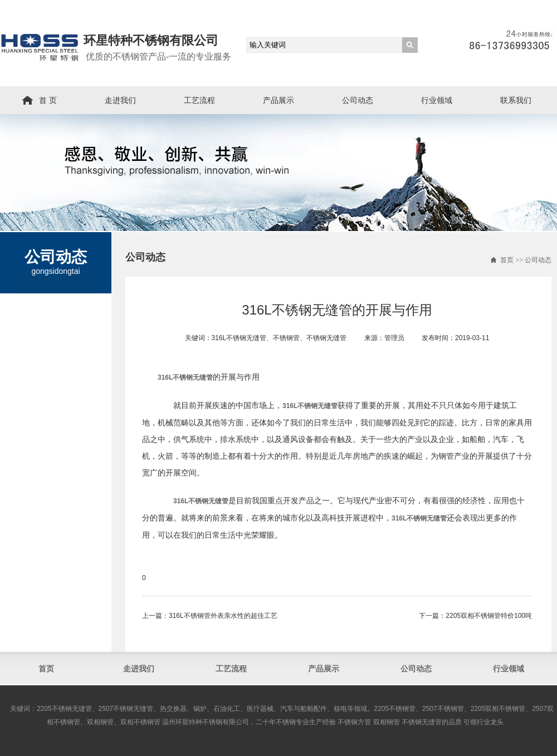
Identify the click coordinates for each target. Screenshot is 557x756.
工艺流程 (199, 100)
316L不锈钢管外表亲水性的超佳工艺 (223, 616)
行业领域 (437, 100)
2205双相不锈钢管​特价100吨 (489, 616)
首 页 (48, 100)
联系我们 (516, 100)
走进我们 (120, 100)
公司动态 (358, 100)
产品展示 (278, 100)
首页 (507, 260)
